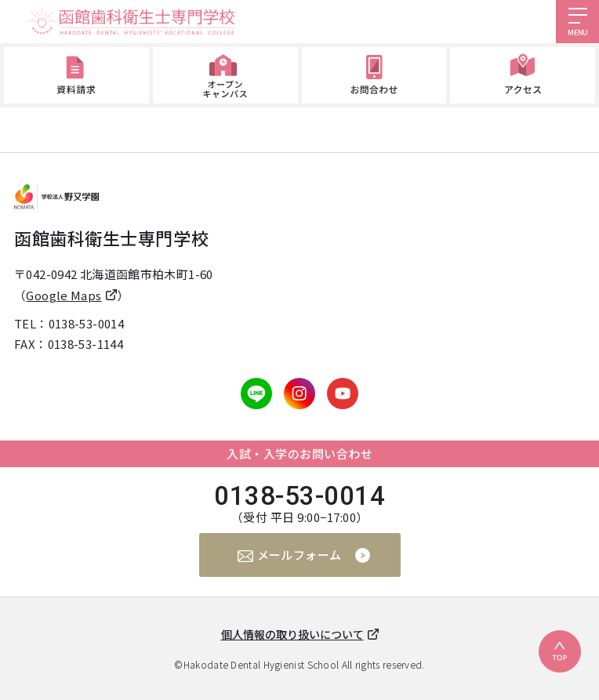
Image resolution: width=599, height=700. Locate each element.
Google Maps (64, 295)
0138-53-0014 (87, 323)
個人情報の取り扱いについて (292, 634)
